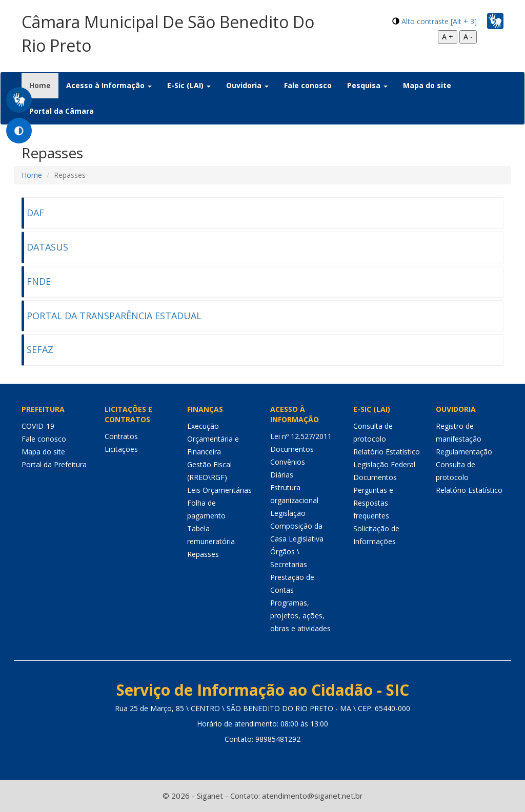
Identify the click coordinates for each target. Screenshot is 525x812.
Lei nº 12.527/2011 (301, 436)
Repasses (203, 554)
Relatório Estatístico (387, 452)
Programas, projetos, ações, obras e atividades (300, 616)
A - (468, 37)
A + (448, 37)
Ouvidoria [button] (247, 85)
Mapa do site (427, 85)
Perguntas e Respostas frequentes (373, 503)
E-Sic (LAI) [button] (189, 85)
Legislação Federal (384, 464)
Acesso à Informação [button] (109, 85)
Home (44, 85)
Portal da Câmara (62, 111)
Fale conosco (308, 85)
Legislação (288, 513)
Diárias (282, 475)
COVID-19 (38, 426)
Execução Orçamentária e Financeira (213, 439)
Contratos (121, 436)
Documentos (292, 449)
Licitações (121, 449)
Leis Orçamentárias (219, 490)
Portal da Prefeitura (54, 464)
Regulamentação (464, 452)
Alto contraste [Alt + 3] (439, 21)
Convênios (288, 462)
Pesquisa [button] (367, 85)
